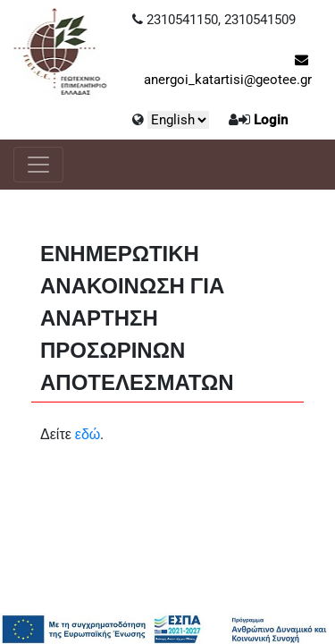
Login (271, 120)
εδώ (88, 434)
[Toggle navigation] (38, 165)
